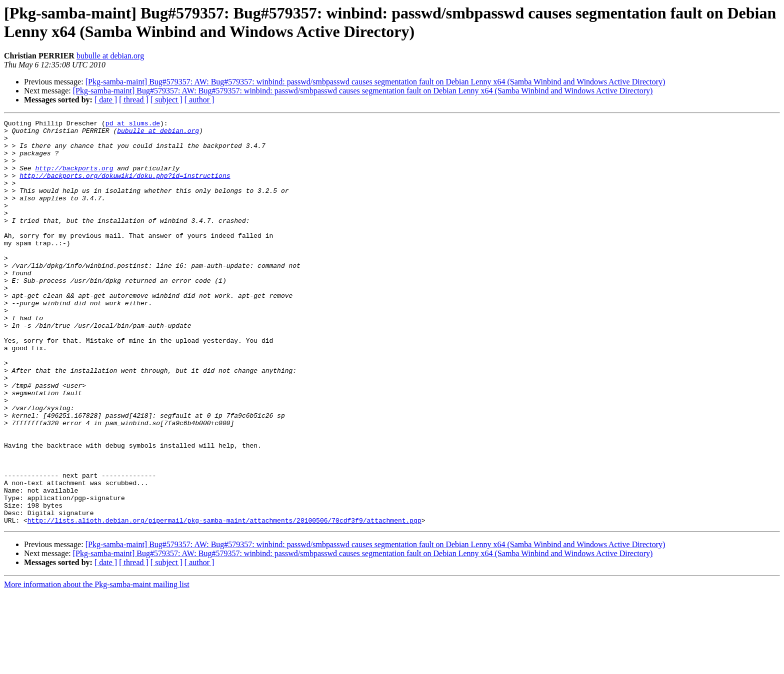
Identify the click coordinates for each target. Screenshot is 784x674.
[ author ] (199, 100)
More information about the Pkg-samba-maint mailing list (97, 665)
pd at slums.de (133, 124)
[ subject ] (166, 100)
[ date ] (106, 100)
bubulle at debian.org (110, 56)
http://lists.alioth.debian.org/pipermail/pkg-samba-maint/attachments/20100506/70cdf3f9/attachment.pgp (224, 601)
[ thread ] (134, 100)
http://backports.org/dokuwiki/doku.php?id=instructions (125, 187)
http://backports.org (74, 178)
